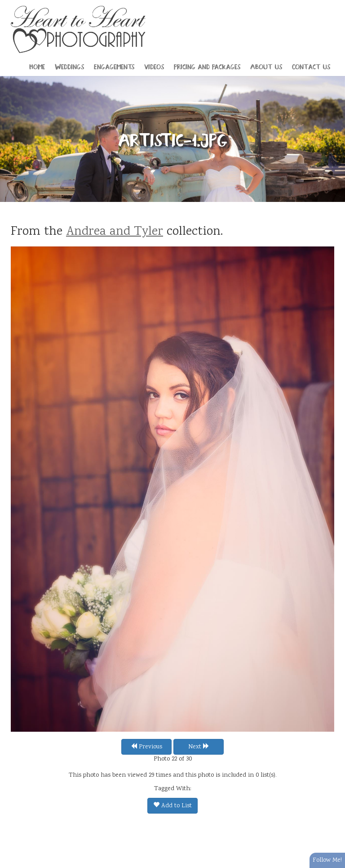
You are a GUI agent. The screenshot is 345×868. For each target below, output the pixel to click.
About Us (266, 66)
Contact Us (311, 66)
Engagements (114, 66)
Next (199, 747)
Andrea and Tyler (115, 232)
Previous (146, 747)
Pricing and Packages (207, 66)
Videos (154, 66)
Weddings (69, 66)
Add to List (172, 806)
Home (37, 66)
